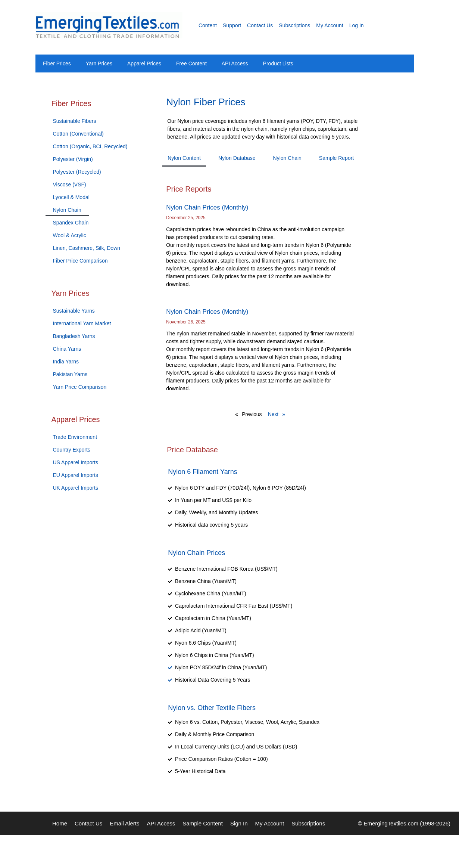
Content (208, 25)
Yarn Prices (99, 63)
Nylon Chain (67, 210)
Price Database (192, 450)
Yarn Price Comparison (80, 387)
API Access (235, 63)
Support (232, 25)
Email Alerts (124, 823)
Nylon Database (237, 158)
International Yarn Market (82, 323)
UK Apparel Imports (76, 488)
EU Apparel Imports (76, 475)
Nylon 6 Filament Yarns (202, 472)
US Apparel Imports (76, 462)
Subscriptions (294, 25)
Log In (357, 25)
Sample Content (203, 823)
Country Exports (72, 450)
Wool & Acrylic (70, 235)
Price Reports (189, 189)
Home (60, 823)
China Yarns (67, 349)
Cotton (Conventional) (78, 134)
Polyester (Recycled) (77, 172)
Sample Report (336, 158)
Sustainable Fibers (75, 121)
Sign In (239, 823)
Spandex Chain (71, 223)
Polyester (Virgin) (73, 159)
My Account (330, 25)
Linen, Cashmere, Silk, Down (87, 248)
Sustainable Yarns (74, 311)
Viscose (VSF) (70, 185)
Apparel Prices (144, 63)
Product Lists (278, 63)
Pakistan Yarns (70, 374)
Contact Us (260, 25)
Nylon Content (184, 158)
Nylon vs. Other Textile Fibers (212, 708)
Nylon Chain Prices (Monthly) (207, 207)
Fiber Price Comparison (80, 261)
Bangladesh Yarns (74, 336)
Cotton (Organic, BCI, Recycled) (90, 146)
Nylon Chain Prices (196, 553)
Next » (277, 414)
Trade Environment (75, 437)
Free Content (191, 63)
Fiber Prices (57, 63)
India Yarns (66, 362)
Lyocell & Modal (71, 197)
